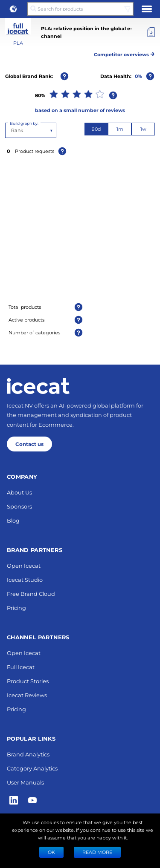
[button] (13, 9)
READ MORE (97, 852)
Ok (51, 852)
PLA (18, 43)
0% (138, 76)
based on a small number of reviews (80, 110)
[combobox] (12, 130)
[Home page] (38, 743)
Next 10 (80, 586)
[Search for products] (80, 9)
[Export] (151, 32)
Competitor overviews (124, 53)
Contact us (29, 801)
